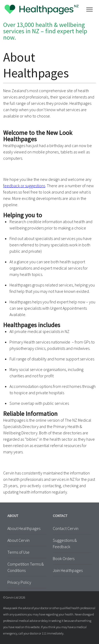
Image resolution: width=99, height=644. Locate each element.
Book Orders (64, 558)
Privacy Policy (19, 582)
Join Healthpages (68, 570)
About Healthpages (24, 528)
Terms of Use (18, 552)
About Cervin (18, 540)
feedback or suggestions (24, 186)
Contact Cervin (66, 528)
